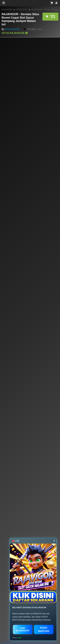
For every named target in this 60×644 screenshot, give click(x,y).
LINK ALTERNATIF (23, 629)
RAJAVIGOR (7, 10)
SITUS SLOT (22, 10)
